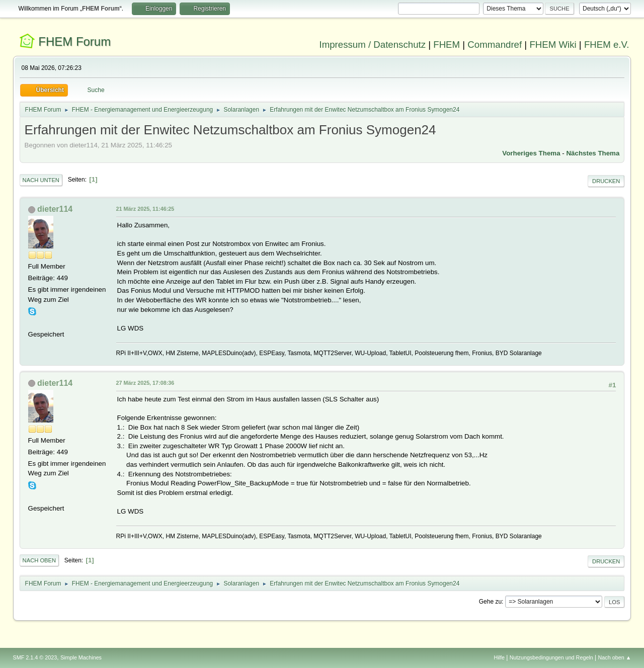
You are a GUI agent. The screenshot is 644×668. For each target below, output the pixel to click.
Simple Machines (81, 657)
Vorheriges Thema (531, 153)
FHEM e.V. (607, 45)
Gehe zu (490, 602)
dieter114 (55, 209)
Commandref (495, 45)
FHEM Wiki (553, 45)
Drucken (606, 181)
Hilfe (499, 657)
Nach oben (39, 560)
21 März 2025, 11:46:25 (145, 209)
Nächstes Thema (593, 153)
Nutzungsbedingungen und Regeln (551, 657)
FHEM (447, 45)
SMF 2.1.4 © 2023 (35, 657)
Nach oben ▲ (615, 657)
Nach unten (41, 180)
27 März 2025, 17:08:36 (145, 383)
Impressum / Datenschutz (373, 45)
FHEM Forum (74, 41)
